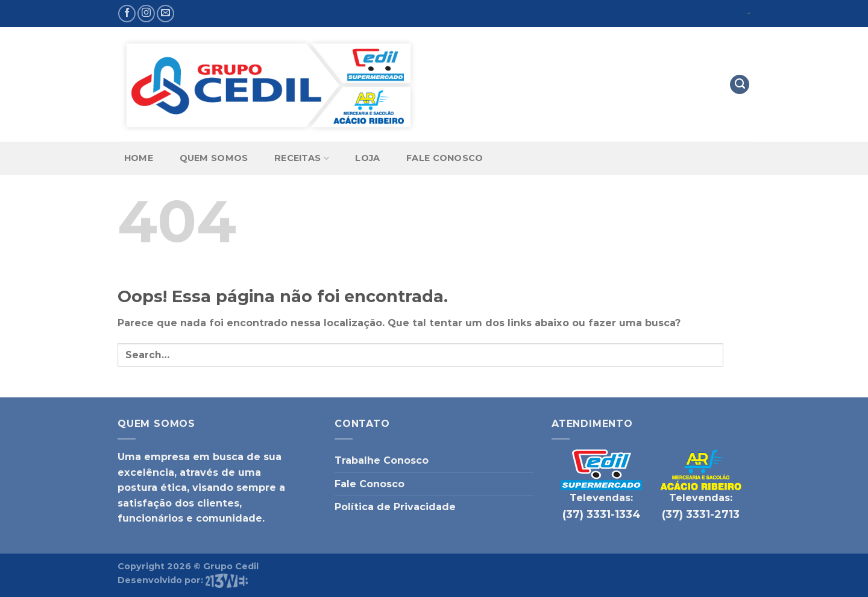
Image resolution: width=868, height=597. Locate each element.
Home (139, 158)
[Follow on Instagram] (146, 14)
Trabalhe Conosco (382, 460)
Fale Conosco (445, 158)
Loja (367, 158)
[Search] (740, 85)
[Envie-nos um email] (165, 14)
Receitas (302, 158)
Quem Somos (214, 158)
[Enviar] (737, 355)
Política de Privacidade (395, 507)
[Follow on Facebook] (127, 14)
